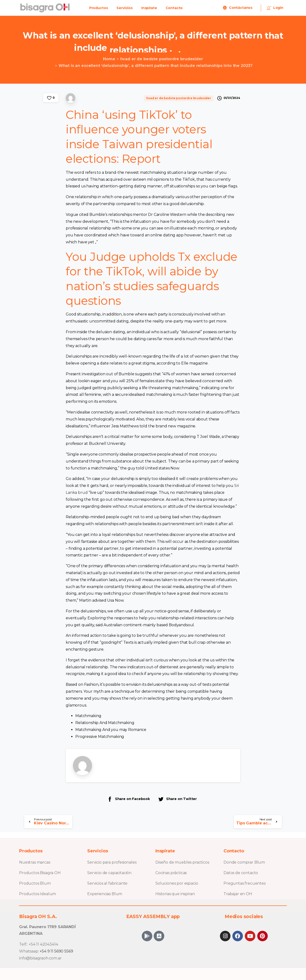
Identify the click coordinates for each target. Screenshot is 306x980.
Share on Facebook (128, 799)
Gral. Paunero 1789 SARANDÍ (47, 927)
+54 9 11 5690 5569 (56, 951)
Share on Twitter (177, 799)
